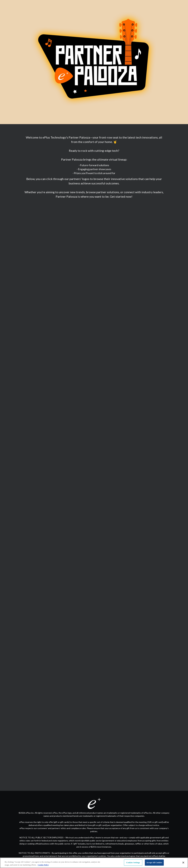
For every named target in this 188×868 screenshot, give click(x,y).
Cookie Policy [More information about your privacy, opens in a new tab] (43, 865)
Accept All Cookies (154, 862)
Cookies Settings (133, 862)
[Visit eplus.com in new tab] (94, 803)
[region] (94, 863)
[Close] (183, 863)
